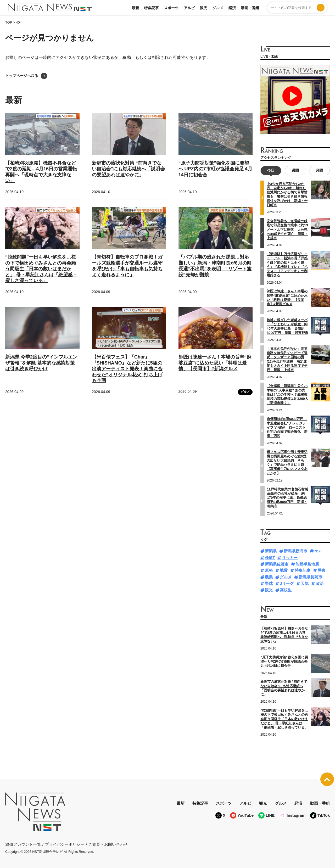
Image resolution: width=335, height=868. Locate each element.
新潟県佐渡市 (277, 564)
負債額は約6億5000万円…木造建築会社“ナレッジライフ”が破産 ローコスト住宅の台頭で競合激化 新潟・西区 (287, 427)
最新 (135, 8)
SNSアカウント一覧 (23, 844)
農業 (269, 577)
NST (318, 551)
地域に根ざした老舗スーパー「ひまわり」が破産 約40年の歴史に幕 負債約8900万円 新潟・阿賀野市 (287, 326)
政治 (320, 583)
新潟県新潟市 (295, 551)
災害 (321, 570)
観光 (204, 8)
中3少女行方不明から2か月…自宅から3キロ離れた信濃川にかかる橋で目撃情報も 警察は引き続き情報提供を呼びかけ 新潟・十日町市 (287, 194)
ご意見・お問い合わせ (108, 844)
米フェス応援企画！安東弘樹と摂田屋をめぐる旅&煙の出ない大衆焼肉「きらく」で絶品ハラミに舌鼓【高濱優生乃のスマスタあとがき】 (287, 462)
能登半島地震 (307, 564)
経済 (232, 8)
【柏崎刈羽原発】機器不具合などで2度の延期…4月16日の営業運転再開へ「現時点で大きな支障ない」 (284, 635)
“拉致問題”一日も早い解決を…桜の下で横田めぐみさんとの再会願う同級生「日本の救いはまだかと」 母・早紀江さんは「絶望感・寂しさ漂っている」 (41, 269)
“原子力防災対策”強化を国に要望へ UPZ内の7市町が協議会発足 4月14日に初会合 (215, 169)
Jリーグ (287, 583)
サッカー (290, 558)
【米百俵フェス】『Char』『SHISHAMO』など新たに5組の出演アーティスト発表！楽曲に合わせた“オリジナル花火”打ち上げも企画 (127, 369)
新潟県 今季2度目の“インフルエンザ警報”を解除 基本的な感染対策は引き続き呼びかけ (41, 363)
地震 (284, 570)
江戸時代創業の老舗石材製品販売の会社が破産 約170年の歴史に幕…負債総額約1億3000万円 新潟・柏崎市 (288, 497)
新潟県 (271, 551)
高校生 (286, 590)
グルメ (218, 8)
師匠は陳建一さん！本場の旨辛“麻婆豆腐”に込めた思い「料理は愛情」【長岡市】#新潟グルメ (215, 363)
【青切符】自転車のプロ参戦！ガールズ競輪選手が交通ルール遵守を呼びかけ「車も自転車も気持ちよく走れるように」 (127, 266)
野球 (269, 583)
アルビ (189, 8)
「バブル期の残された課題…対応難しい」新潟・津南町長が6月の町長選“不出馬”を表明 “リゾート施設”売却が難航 (215, 266)
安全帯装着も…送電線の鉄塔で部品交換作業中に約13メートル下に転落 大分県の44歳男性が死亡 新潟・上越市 (287, 229)
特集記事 (152, 8)
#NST (270, 558)
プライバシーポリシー (65, 844)
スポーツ (171, 8)
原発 (269, 570)
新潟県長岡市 (310, 577)
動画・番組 (250, 8)
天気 (305, 583)
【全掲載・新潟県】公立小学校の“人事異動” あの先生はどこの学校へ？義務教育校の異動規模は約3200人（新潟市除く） (287, 394)
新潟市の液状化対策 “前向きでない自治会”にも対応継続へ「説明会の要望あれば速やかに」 (128, 169)
